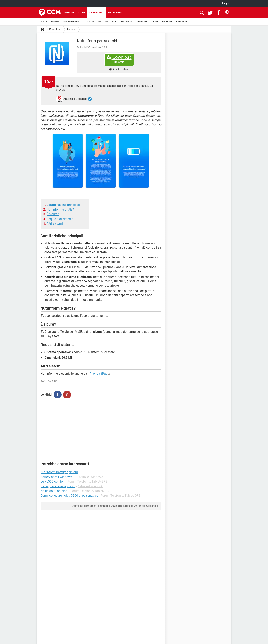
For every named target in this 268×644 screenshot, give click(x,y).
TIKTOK (155, 22)
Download (97, 12)
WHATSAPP (142, 22)
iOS (99, 22)
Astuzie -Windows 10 (93, 477)
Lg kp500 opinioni (53, 482)
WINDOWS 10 (111, 22)
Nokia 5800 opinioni (54, 491)
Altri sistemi (55, 224)
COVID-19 (43, 22)
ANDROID (90, 22)
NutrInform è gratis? (60, 209)
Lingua (226, 4)
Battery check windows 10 (58, 477)
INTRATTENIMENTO (72, 22)
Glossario (116, 12)
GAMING (55, 22)
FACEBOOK (167, 22)
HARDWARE (182, 22)
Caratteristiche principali (63, 205)
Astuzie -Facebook (90, 486)
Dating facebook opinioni (58, 486)
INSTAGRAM (127, 22)
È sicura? (53, 214)
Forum (69, 12)
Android (71, 29)
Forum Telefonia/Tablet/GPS (88, 482)
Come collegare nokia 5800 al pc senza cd (69, 496)
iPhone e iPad (98, 374)
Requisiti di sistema (60, 219)
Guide (82, 12)
